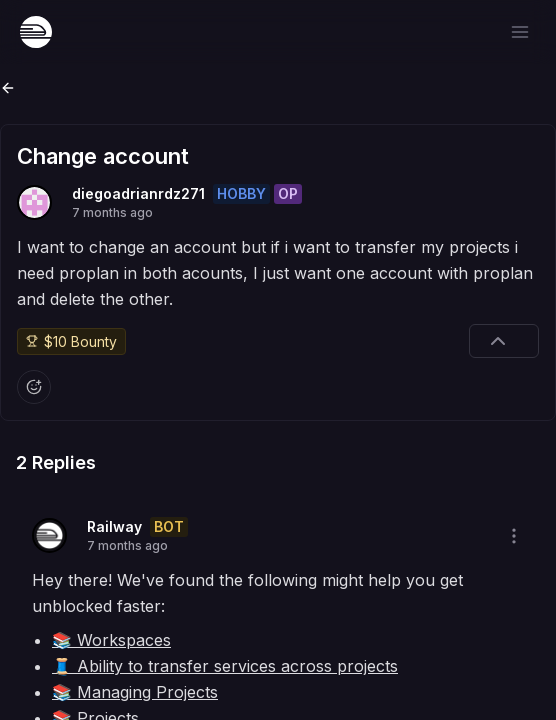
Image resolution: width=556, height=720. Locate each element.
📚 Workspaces (111, 640)
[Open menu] (520, 32)
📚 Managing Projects (135, 692)
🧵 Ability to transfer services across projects (225, 666)
